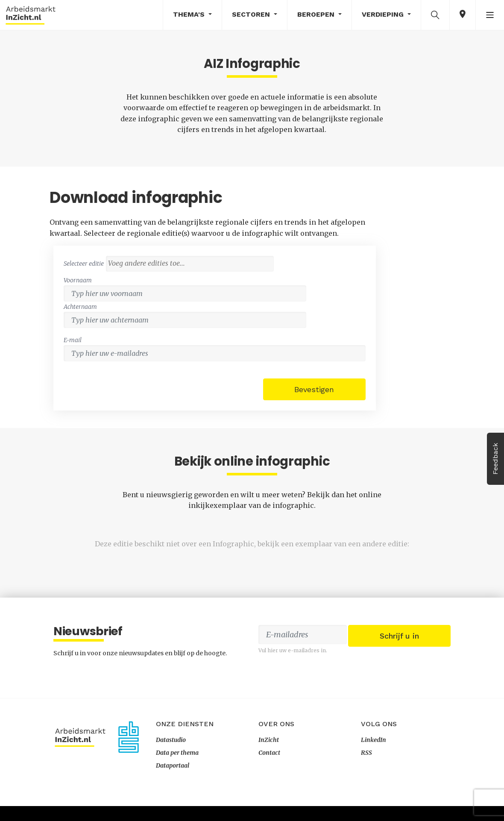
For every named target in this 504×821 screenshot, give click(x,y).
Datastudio (171, 755)
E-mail (288, 296)
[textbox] (365, 245)
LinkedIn (374, 755)
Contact (269, 768)
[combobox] (363, 246)
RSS (366, 768)
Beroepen (317, 14)
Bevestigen (396, 344)
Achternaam (386, 262)
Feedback (495, 459)
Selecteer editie (299, 233)
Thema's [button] (190, 14)
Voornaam (293, 262)
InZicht (269, 755)
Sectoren (252, 14)
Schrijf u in (399, 661)
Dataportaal (173, 780)
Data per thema (177, 768)
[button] (435, 15)
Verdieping (384, 14)
